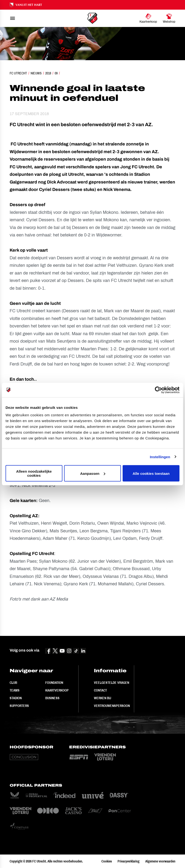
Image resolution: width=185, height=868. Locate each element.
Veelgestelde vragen (112, 683)
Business (52, 698)
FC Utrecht (18, 73)
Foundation (54, 683)
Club (13, 683)
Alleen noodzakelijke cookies (34, 473)
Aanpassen (93, 473)
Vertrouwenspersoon (112, 706)
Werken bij (102, 698)
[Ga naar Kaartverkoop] (148, 18)
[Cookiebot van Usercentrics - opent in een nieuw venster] (158, 390)
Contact (100, 690)
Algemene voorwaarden (160, 861)
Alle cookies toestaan (151, 473)
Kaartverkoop (57, 690)
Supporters (19, 706)
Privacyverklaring (129, 861)
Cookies (107, 861)
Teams (15, 690)
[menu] (13, 18)
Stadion (16, 698)
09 (56, 73)
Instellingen (160, 457)
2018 (48, 73)
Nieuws (36, 73)
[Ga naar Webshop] (169, 18)
